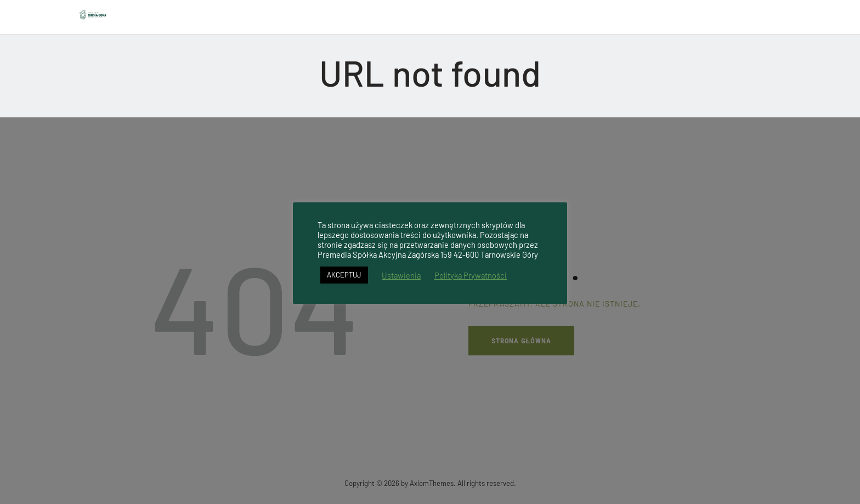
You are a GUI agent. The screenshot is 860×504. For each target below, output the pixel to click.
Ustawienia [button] (401, 275)
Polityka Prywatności (471, 275)
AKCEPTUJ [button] (344, 275)
